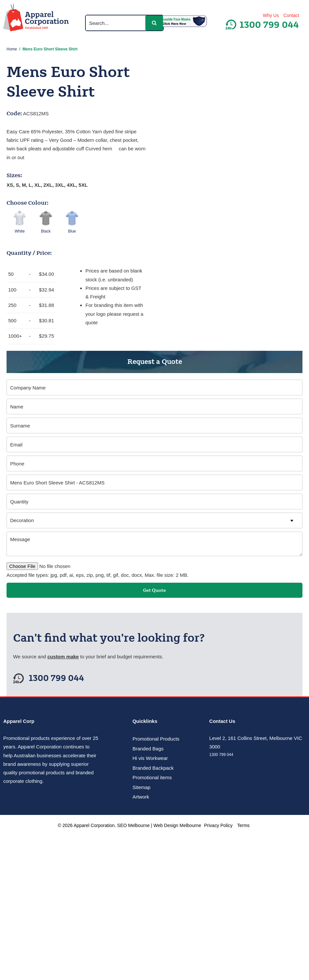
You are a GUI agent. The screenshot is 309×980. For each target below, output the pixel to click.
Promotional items (152, 777)
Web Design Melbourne (177, 825)
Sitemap (142, 787)
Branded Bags (148, 749)
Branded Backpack (153, 768)
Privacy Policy (218, 825)
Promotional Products (156, 739)
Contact (291, 15)
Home (12, 49)
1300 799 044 (56, 678)
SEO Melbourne (134, 825)
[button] (154, 23)
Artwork (141, 797)
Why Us (271, 15)
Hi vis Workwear (150, 758)
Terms (243, 825)
